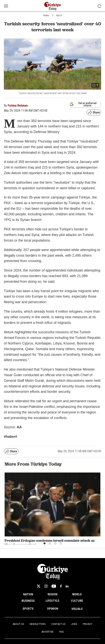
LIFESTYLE (52, 601)
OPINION (53, 609)
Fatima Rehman (18, 106)
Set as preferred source (83, 104)
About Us (18, 624)
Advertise (47, 632)
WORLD (77, 594)
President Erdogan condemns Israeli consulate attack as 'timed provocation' (50, 543)
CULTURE (77, 601)
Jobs (74, 624)
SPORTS (28, 609)
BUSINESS (28, 601)
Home (46, 15)
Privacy (88, 624)
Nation (59, 15)
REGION (52, 594)
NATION (28, 594)
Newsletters (38, 624)
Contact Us (58, 624)
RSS (61, 632)
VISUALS (77, 609)
